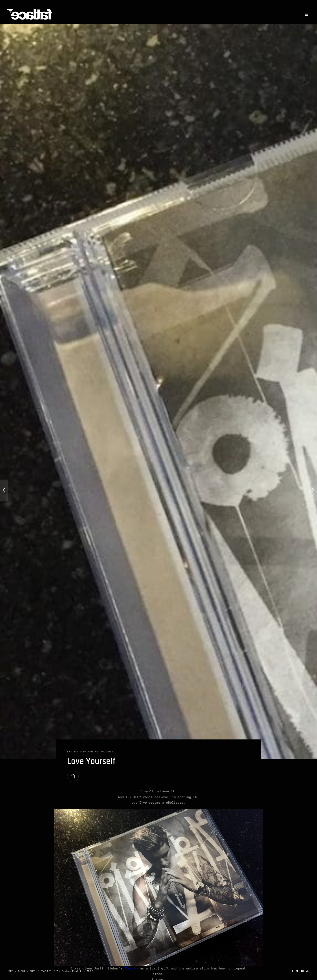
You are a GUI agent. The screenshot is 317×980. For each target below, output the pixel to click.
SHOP (33, 971)
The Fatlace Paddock (69, 971)
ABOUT (90, 971)
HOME (10, 971)
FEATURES (46, 971)
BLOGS (22, 971)
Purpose (132, 968)
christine (92, 752)
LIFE (69, 752)
